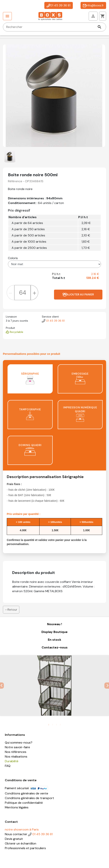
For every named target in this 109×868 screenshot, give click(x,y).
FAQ (8, 766)
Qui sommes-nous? (19, 743)
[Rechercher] (54, 27)
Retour (11, 610)
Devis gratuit (14, 839)
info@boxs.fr (93, 5)
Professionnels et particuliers (25, 848)
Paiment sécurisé (27, 788)
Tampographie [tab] (30, 414)
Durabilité (12, 761)
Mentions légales (17, 807)
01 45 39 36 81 (59, 5)
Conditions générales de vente (27, 793)
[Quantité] (22, 293)
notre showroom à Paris (22, 829)
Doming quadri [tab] (30, 450)
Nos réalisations (16, 756)
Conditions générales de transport (29, 798)
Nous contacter (16, 834)
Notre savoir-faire (17, 747)
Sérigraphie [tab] (30, 378)
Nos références (16, 752)
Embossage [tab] (80, 378)
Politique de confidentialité (24, 803)
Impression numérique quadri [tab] (80, 414)
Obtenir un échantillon (21, 843)
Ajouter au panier (78, 295)
